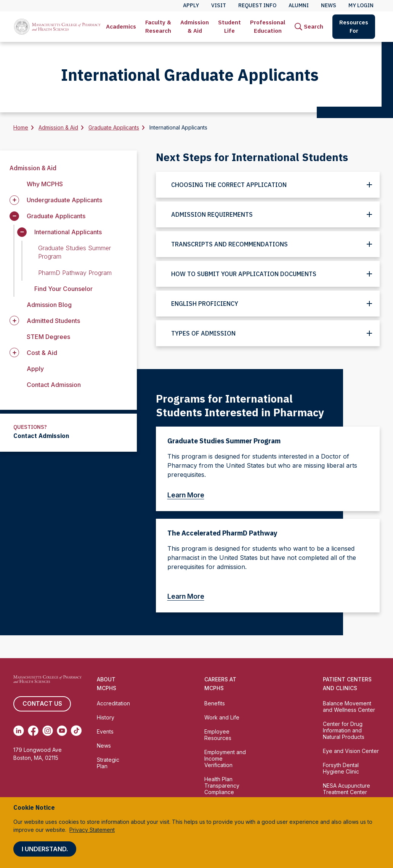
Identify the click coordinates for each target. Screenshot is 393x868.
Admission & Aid (195, 26)
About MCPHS (107, 684)
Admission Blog (49, 305)
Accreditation (113, 703)
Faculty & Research (158, 26)
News (104, 746)
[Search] (309, 27)
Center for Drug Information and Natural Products (344, 730)
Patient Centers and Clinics (347, 684)
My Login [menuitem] (361, 5)
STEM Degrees (48, 337)
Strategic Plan (108, 763)
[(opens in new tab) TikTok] (76, 731)
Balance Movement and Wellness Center (349, 707)
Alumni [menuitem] (299, 5)
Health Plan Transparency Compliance (222, 786)
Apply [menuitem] (191, 5)
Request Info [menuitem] (257, 5)
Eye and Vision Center (351, 751)
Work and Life (222, 717)
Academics (121, 26)
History (106, 717)
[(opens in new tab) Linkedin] (19, 731)
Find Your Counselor (63, 289)
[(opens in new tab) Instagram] (48, 731)
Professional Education (268, 26)
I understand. (45, 849)
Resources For (354, 26)
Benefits (215, 703)
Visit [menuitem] (219, 5)
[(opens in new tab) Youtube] (62, 731)
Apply (35, 369)
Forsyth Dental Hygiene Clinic (341, 768)
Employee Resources (218, 735)
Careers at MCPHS (220, 684)
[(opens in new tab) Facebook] (33, 731)
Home (21, 127)
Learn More (189, 495)
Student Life (229, 26)
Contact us (42, 704)
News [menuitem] (329, 5)
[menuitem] (121, 27)
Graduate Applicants (114, 127)
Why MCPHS (45, 184)
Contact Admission (54, 385)
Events (105, 731)
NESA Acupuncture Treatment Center (346, 789)
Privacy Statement (92, 830)
